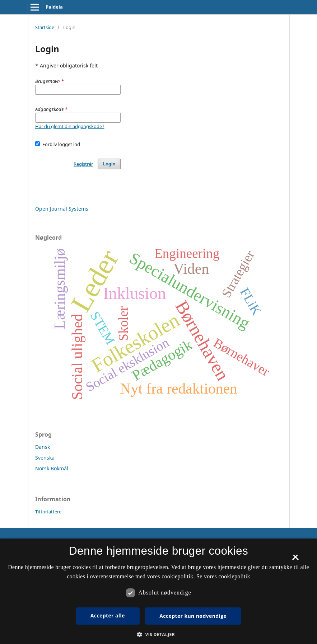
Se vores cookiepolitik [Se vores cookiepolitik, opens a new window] (223, 576)
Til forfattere (48, 512)
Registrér (83, 164)
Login (109, 164)
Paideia (54, 7)
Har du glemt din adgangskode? (70, 126)
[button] (158, 634)
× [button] (295, 560)
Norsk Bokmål (52, 468)
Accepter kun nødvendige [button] (193, 616)
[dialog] (158, 591)
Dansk (43, 447)
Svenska (45, 458)
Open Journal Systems (62, 209)
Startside (45, 27)
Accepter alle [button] (108, 615)
